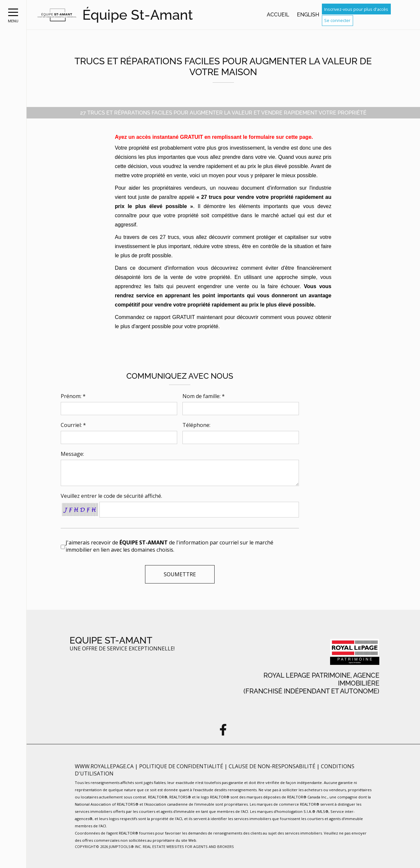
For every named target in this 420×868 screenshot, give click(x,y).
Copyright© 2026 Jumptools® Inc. (108, 847)
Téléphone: (196, 425)
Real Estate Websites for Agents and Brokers (188, 847)
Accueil (278, 15)
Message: (72, 454)
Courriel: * (73, 425)
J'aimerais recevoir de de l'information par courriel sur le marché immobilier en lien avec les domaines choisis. (169, 546)
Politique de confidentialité (182, 766)
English (308, 15)
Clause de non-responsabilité (273, 766)
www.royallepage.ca (104, 766)
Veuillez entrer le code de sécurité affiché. (111, 496)
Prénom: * (73, 396)
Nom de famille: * (204, 396)
